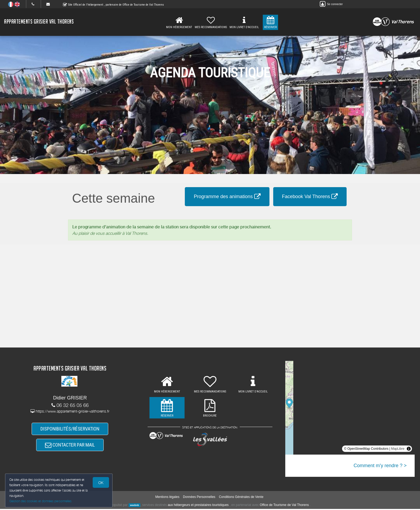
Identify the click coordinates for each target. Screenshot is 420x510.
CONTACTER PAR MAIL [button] (70, 446)
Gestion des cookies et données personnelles (41, 501)
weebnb (134, 506)
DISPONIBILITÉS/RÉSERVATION (70, 429)
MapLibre (398, 449)
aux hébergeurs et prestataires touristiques (198, 506)
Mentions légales (167, 498)
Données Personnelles (199, 498)
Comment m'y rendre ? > (380, 466)
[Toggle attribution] (409, 449)
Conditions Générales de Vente (241, 498)
